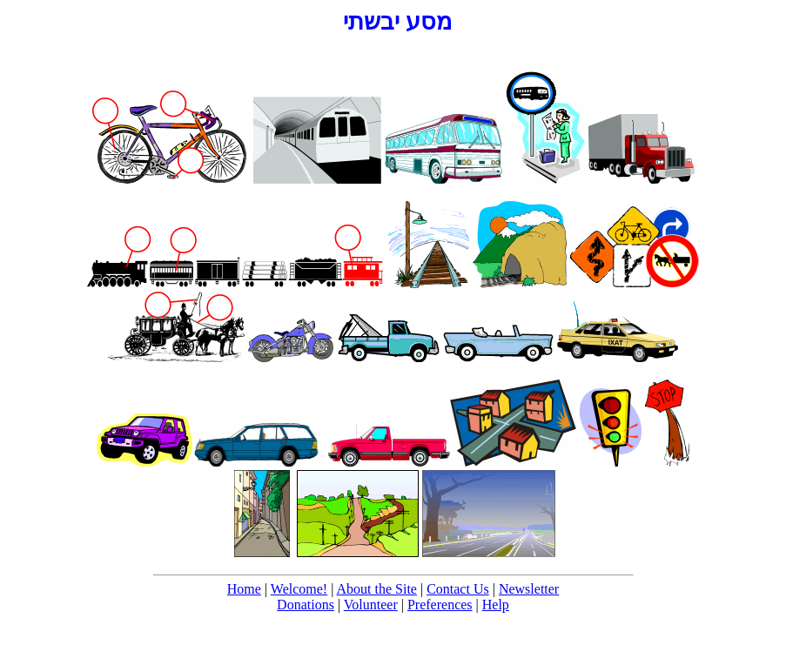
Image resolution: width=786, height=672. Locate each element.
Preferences (440, 605)
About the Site (377, 589)
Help (496, 605)
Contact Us (458, 589)
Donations (306, 605)
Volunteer (371, 605)
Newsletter (529, 589)
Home (244, 589)
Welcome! (299, 589)
